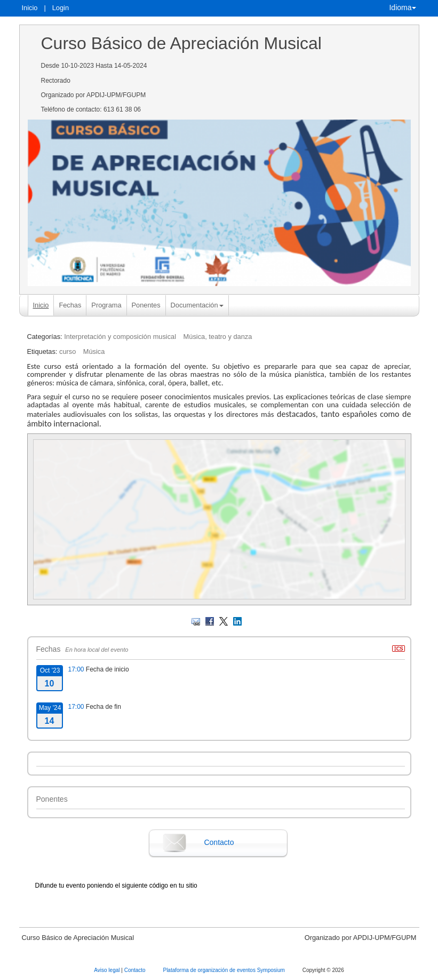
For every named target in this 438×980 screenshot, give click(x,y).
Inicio (30, 8)
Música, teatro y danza (218, 337)
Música (94, 351)
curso (67, 351)
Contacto (219, 842)
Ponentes (146, 305)
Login (61, 8)
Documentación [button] (197, 305)
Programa (106, 305)
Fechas (70, 305)
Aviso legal (107, 970)
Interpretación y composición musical (120, 337)
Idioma (402, 7)
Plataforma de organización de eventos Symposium (224, 970)
